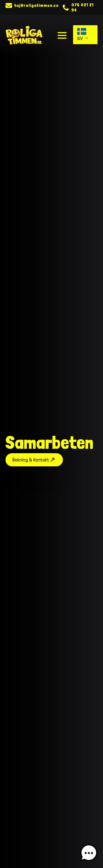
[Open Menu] (62, 35)
